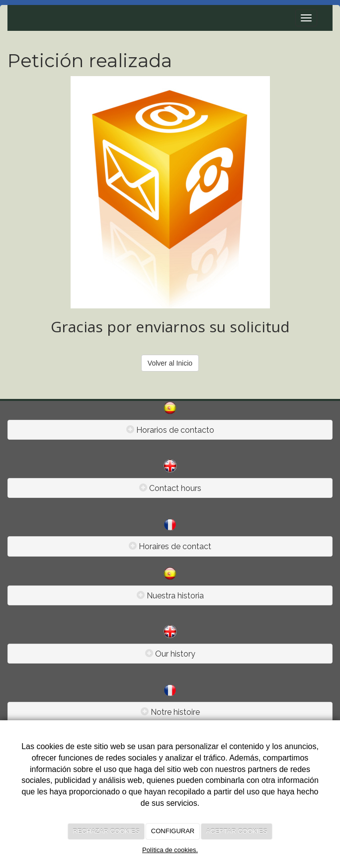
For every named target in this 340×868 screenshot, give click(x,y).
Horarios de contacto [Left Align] (175, 430)
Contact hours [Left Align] (175, 488)
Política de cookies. (170, 850)
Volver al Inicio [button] (170, 363)
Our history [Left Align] (175, 654)
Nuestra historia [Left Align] (175, 596)
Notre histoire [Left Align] (175, 712)
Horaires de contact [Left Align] (175, 546)
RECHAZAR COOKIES (106, 831)
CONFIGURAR (173, 831)
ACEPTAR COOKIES (236, 831)
